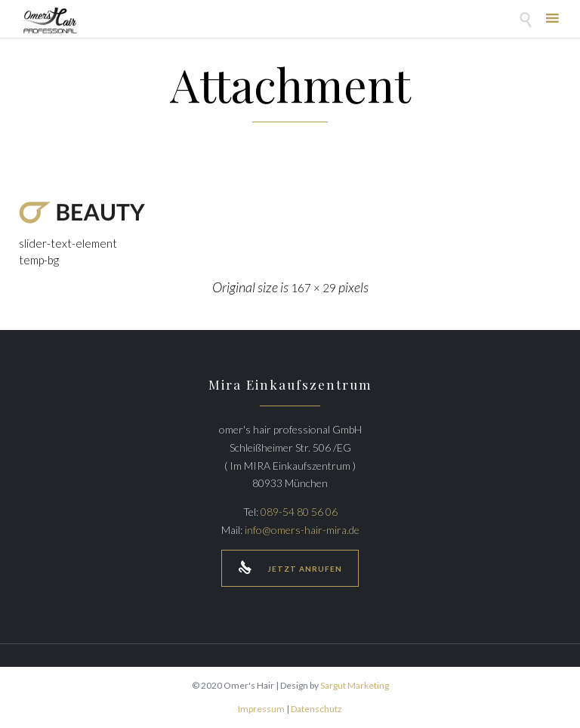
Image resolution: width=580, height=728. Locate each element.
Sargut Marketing (355, 685)
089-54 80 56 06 (299, 512)
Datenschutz (316, 709)
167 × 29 (313, 288)
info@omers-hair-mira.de (302, 530)
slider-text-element (68, 243)
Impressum (261, 709)
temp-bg (39, 260)
